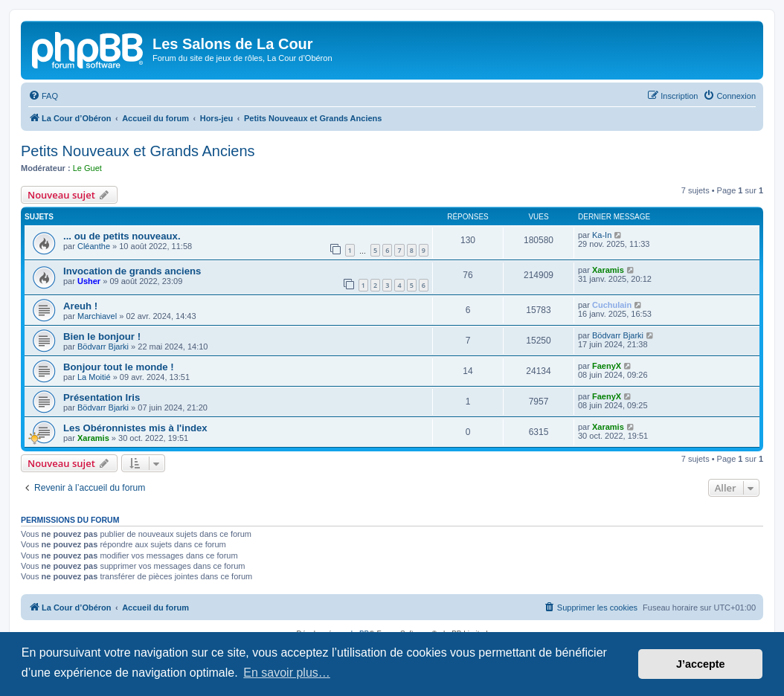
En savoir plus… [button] (287, 673)
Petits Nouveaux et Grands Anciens (138, 151)
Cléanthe (94, 246)
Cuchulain (612, 305)
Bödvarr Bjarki (103, 347)
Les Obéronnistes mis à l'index (135, 428)
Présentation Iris (102, 397)
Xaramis (608, 270)
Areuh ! (80, 306)
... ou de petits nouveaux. (122, 236)
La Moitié (94, 377)
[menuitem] (43, 96)
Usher (89, 281)
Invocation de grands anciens (132, 271)
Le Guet (87, 168)
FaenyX (607, 366)
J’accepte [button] (701, 664)
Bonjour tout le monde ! (119, 367)
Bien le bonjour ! (102, 336)
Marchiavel (97, 316)
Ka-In (602, 235)
